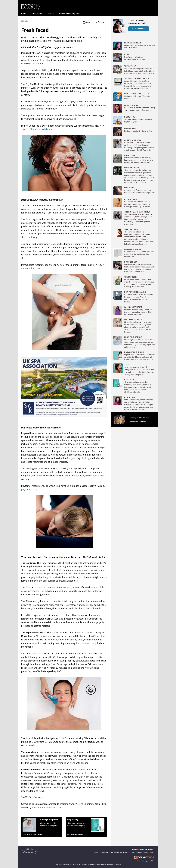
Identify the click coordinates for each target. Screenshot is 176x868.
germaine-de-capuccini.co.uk (47, 808)
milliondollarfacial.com (40, 129)
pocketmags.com (145, 861)
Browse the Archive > (138, 422)
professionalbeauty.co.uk (70, 13)
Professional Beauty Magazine (142, 849)
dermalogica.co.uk (31, 268)
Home (24, 13)
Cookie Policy (148, 852)
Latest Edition (37, 13)
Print (87, 22)
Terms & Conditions (135, 852)
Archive (51, 13)
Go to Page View (139, 29)
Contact (96, 852)
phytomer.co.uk (29, 489)
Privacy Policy (105, 852)
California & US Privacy (119, 852)
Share (100, 22)
